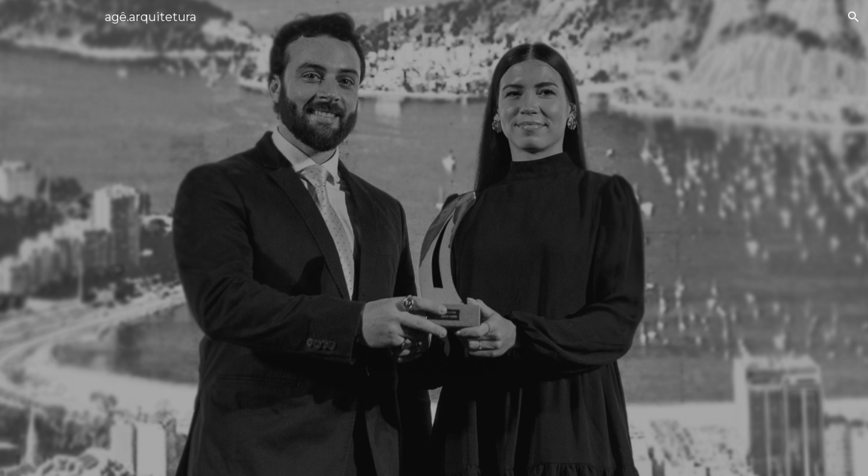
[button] (854, 17)
